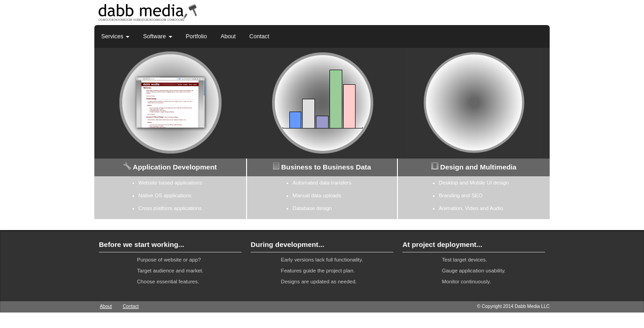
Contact (259, 36)
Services (115, 36)
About (228, 36)
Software (157, 36)
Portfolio (196, 36)
